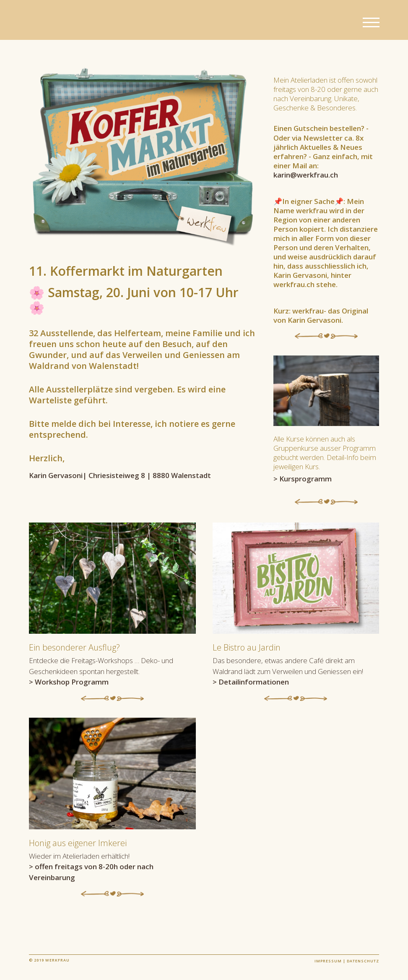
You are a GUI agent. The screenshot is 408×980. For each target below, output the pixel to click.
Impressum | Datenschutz (347, 961)
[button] (371, 23)
